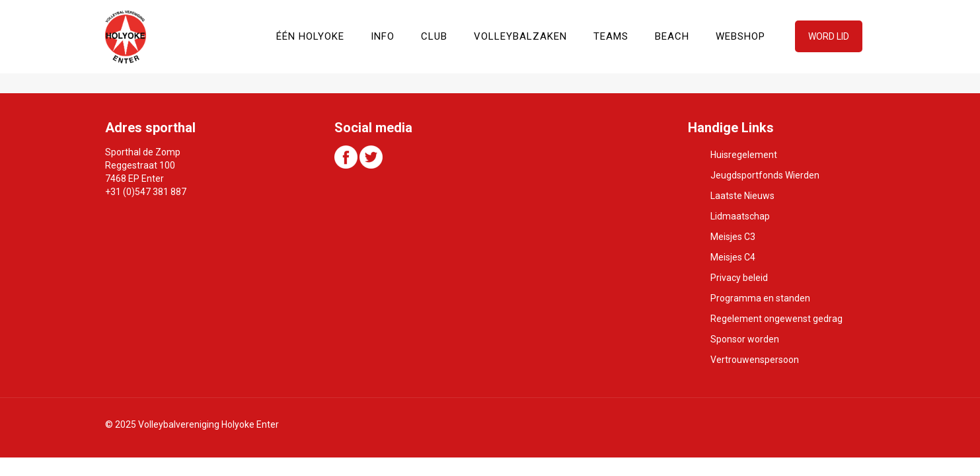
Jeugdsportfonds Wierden (765, 175)
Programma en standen (760, 298)
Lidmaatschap (740, 216)
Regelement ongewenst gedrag (776, 319)
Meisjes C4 (733, 257)
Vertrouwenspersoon (755, 360)
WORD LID (829, 36)
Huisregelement (744, 155)
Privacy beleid (739, 278)
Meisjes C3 (733, 237)
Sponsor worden (745, 339)
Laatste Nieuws (742, 196)
